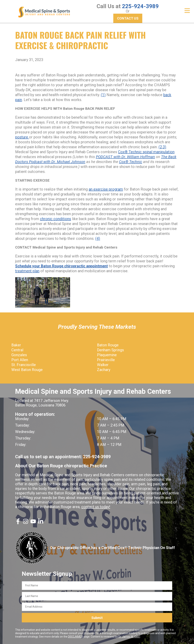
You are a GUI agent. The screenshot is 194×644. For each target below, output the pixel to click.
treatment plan (27, 271)
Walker (103, 365)
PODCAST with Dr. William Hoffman (125, 157)
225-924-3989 (140, 6)
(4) (98, 238)
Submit (97, 618)
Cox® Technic (131, 162)
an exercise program (106, 189)
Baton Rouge (108, 345)
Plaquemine (107, 355)
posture (22, 137)
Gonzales (19, 355)
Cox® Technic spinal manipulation (146, 152)
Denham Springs (110, 350)
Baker (16, 345)
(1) (103, 95)
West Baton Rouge (27, 370)
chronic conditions (56, 219)
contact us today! (96, 507)
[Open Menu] (187, 11)
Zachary (104, 370)
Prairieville (106, 360)
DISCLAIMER (75, 637)
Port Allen (20, 360)
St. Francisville (24, 365)
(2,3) (162, 147)
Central (17, 350)
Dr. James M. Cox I (129, 637)
